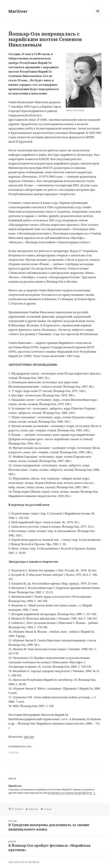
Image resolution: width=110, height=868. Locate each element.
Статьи (48, 809)
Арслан (29, 737)
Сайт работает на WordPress (24, 862)
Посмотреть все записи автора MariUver (70, 793)
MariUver (18, 11)
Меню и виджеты (98, 15)
